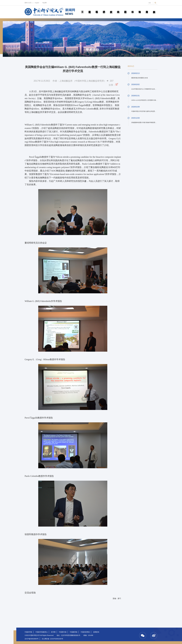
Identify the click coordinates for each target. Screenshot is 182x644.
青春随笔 (140, 9)
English (37, 3)
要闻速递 (89, 9)
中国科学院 (28, 632)
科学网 (53, 632)
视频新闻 (154, 9)
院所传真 (111, 9)
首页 (82, 9)
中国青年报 (63, 632)
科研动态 (104, 9)
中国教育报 (74, 632)
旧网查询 (96, 632)
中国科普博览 (85, 632)
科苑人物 (118, 9)
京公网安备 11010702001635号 (52, 639)
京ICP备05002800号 (31, 639)
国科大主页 (28, 3)
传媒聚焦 (147, 9)
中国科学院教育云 (42, 632)
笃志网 (44, 3)
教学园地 (97, 9)
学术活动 (132, 9)
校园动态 (125, 9)
